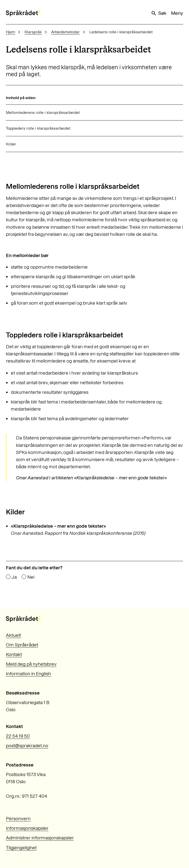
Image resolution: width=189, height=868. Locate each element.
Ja (14, 577)
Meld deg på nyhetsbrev (31, 664)
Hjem (11, 32)
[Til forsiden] (23, 13)
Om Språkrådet (22, 645)
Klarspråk (33, 32)
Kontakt (14, 654)
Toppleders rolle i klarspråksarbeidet (38, 128)
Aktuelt (13, 635)
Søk (158, 13)
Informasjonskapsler (27, 828)
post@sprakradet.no (27, 746)
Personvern (18, 819)
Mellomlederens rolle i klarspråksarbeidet (43, 113)
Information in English (28, 674)
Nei (31, 577)
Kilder (11, 144)
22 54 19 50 (18, 736)
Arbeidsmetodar (65, 32)
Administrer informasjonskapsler (40, 838)
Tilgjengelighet (21, 848)
